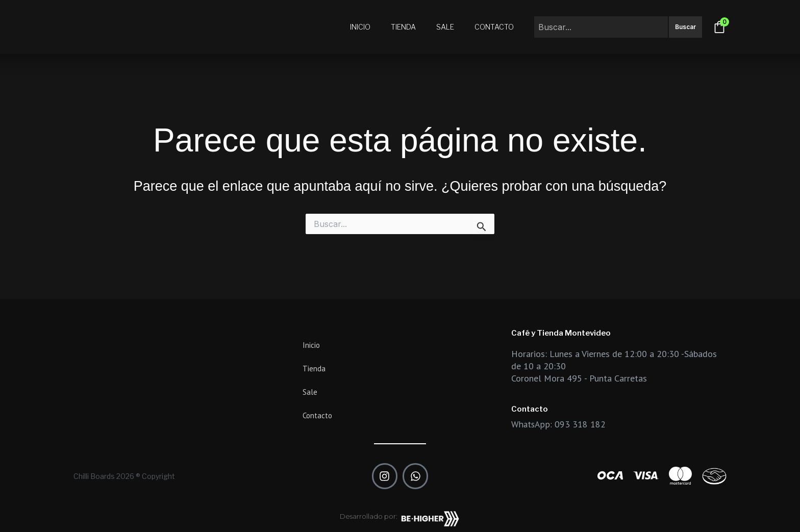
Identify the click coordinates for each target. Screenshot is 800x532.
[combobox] (601, 27)
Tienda (403, 27)
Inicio (360, 27)
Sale (445, 27)
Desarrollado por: (369, 516)
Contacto (494, 27)
